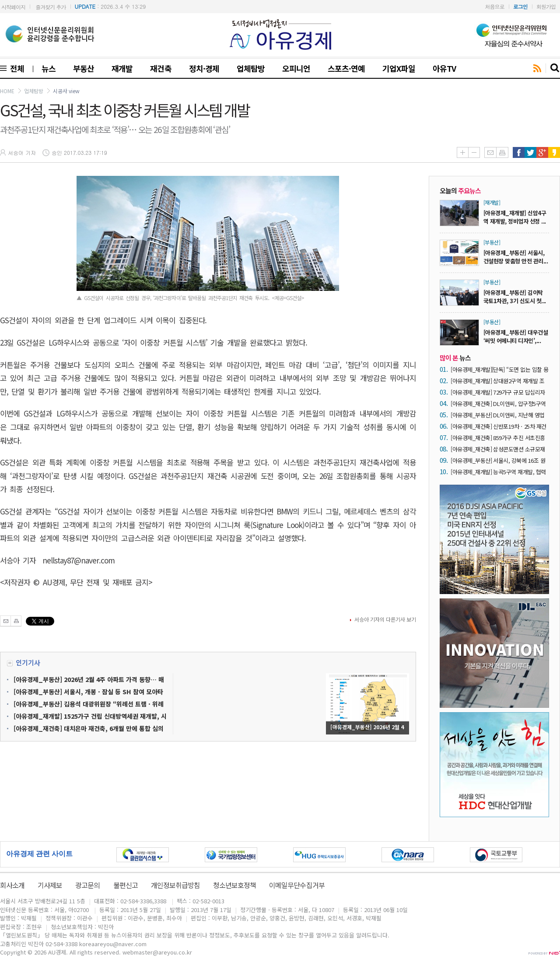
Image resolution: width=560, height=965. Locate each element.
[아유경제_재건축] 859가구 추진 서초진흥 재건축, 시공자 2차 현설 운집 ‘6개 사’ (498, 438)
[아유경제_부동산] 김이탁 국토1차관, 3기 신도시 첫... (515, 297)
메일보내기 (490, 152)
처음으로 (495, 6)
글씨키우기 (462, 152)
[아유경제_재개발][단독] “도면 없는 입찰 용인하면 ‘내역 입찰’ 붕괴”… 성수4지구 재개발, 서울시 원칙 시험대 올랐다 (499, 369)
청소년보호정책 (234, 885)
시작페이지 (13, 7)
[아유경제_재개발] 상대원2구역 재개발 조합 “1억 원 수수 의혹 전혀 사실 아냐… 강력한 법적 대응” (500, 381)
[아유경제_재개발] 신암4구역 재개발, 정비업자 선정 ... (515, 217)
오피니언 (296, 68)
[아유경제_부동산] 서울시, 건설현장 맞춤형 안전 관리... (516, 257)
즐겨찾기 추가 (51, 7)
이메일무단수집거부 (297, 885)
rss (537, 69)
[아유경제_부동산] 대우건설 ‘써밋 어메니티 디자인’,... (516, 336)
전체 (15, 68)
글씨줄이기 (474, 152)
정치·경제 (204, 68)
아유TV (444, 68)
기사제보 (50, 885)
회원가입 (546, 6)
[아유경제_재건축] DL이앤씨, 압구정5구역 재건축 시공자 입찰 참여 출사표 (498, 404)
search (555, 68)
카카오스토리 (554, 152)
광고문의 (87, 885)
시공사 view (66, 91)
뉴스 (49, 68)
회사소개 (12, 885)
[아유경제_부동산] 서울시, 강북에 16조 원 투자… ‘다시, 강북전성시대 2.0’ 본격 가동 (498, 460)
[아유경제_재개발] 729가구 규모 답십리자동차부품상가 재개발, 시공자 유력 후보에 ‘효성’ (498, 392)
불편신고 (126, 885)
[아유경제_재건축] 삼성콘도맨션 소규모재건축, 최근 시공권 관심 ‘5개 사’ (498, 449)
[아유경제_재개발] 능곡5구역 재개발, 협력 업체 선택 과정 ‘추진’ (498, 472)
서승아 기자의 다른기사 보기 (385, 619)
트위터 (530, 152)
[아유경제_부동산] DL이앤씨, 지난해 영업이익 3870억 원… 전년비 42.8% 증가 (498, 415)
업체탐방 (251, 68)
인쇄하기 (502, 152)
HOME (7, 91)
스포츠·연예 (346, 68)
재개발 (122, 68)
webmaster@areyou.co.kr (157, 952)
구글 (542, 152)
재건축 (161, 68)
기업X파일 (399, 68)
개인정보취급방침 (175, 885)
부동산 (84, 68)
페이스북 (519, 152)
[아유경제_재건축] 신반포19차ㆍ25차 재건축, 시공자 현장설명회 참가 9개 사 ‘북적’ (499, 426)
